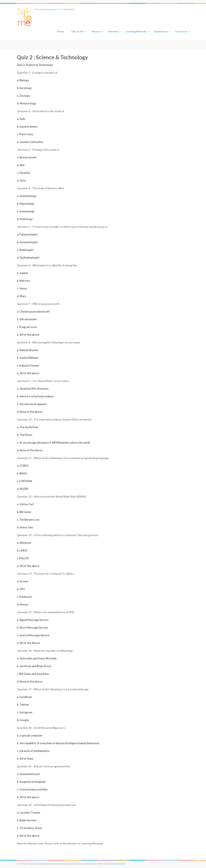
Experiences (161, 31)
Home (60, 31)
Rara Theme (97, 864)
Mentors (96, 31)
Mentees (113, 31)
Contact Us (181, 31)
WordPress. (120, 864)
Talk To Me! (78, 31)
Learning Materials (136, 31)
